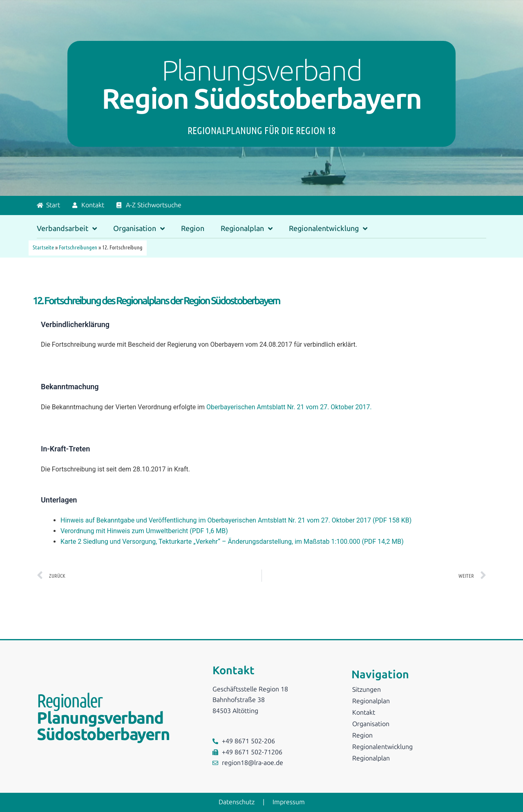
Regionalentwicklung (328, 229)
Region (193, 229)
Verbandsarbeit (67, 229)
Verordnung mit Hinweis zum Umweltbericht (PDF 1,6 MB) (144, 531)
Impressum (289, 802)
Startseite (43, 247)
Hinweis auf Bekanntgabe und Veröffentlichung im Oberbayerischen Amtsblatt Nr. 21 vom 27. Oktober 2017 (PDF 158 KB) (236, 520)
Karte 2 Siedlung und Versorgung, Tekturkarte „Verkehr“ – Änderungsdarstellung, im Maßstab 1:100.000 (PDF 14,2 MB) (232, 542)
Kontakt (364, 712)
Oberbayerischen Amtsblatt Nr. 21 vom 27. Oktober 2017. (289, 407)
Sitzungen (367, 690)
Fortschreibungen (78, 247)
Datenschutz (237, 802)
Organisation (139, 229)
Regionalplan (247, 229)
